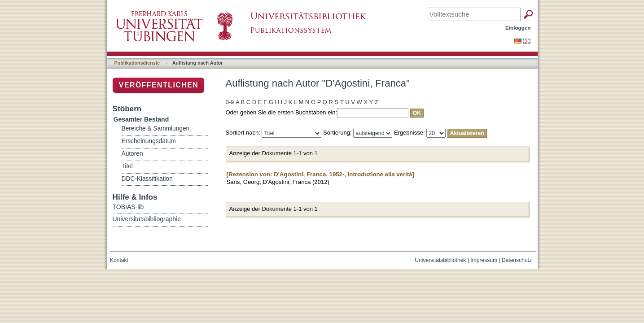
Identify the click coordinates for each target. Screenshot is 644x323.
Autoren (132, 154)
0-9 (230, 102)
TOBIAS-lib (128, 207)
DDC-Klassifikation (147, 179)
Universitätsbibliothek (440, 260)
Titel (127, 166)
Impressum (484, 260)
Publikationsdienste (137, 63)
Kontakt (119, 260)
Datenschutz (517, 260)
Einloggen (518, 28)
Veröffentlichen (159, 85)
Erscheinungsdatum (149, 141)
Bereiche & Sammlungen (156, 129)
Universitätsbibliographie (147, 219)
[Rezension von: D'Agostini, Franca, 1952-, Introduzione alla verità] (320, 174)
